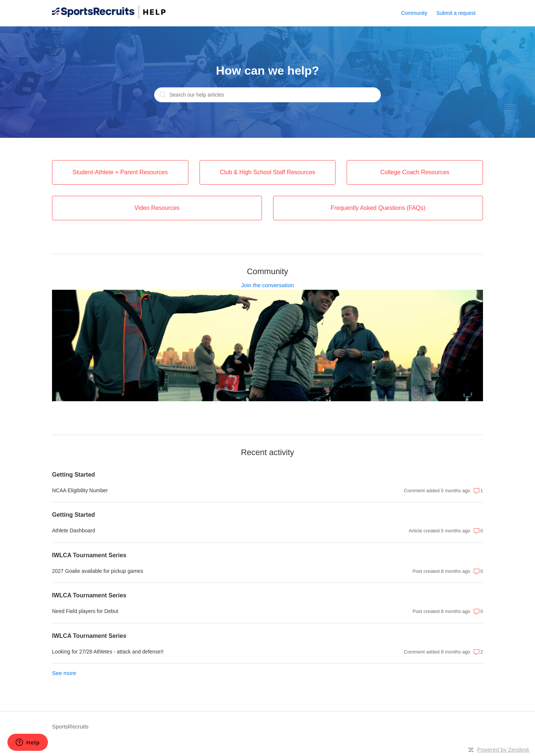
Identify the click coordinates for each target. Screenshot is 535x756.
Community (414, 13)
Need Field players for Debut (85, 611)
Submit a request (456, 13)
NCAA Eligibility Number (80, 490)
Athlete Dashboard (74, 531)
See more (64, 673)
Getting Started (74, 475)
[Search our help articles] (267, 95)
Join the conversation (267, 285)
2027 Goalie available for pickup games (98, 571)
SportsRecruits (70, 726)
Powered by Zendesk (503, 749)
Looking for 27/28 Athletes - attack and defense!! (108, 652)
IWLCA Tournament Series (89, 555)
